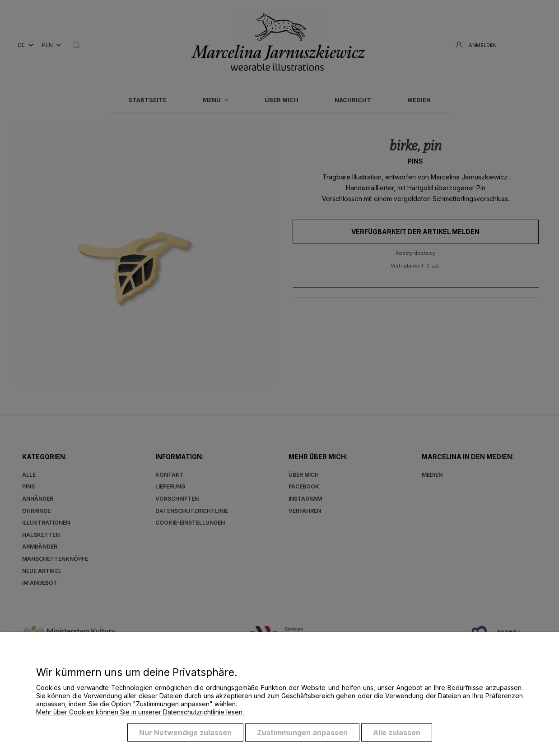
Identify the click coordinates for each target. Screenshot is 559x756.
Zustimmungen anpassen (302, 733)
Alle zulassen (397, 733)
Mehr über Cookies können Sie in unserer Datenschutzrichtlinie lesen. (140, 712)
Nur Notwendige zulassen (185, 733)
